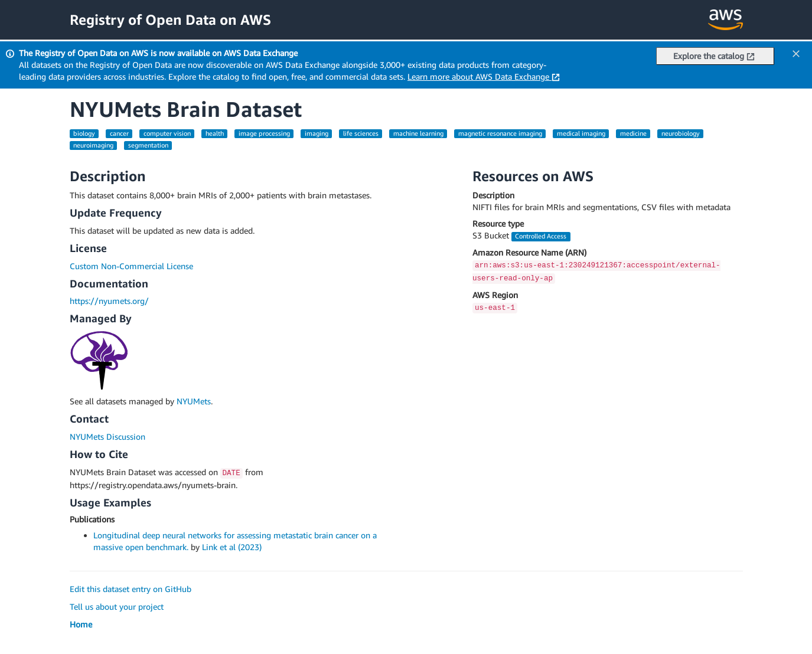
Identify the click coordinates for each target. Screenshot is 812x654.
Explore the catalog (714, 56)
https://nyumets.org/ (109, 301)
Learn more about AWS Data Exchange (484, 76)
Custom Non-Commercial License (131, 266)
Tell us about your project (117, 606)
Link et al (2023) (232, 547)
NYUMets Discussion (107, 436)
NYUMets (194, 401)
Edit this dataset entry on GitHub (131, 589)
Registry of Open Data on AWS (170, 19)
